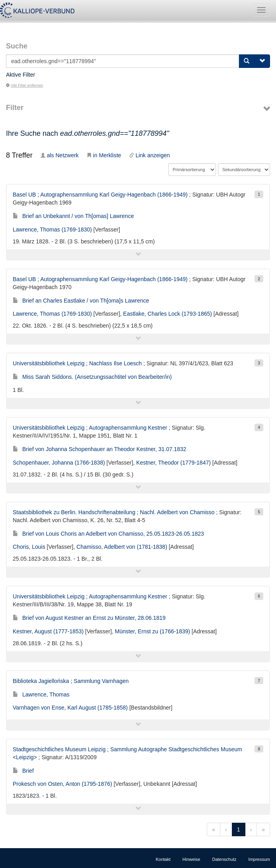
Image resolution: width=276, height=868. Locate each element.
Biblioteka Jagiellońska (41, 681)
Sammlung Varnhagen (101, 681)
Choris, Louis (29, 547)
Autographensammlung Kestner (128, 428)
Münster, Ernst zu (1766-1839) (153, 631)
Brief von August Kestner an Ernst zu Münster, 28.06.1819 (89, 618)
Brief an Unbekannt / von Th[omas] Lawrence (73, 216)
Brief (23, 771)
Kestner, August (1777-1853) (48, 631)
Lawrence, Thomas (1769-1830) (52, 230)
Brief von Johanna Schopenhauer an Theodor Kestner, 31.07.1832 (99, 449)
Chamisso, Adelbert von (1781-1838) (122, 547)
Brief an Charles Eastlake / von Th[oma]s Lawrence (81, 301)
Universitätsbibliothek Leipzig (49, 363)
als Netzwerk (60, 155)
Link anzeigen (150, 155)
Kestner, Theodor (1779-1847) (174, 463)
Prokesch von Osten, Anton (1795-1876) (62, 784)
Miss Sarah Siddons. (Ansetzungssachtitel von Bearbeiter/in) (92, 377)
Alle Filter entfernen (24, 85)
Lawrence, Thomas (41, 694)
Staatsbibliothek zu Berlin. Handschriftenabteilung (74, 512)
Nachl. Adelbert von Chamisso (177, 512)
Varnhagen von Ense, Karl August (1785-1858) (70, 708)
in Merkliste (104, 155)
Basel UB (24, 195)
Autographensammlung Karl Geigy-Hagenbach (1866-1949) (114, 195)
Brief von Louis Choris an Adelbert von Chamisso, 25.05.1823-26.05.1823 (108, 534)
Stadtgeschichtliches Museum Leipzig (59, 749)
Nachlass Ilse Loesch (115, 363)
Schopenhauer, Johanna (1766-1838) (59, 463)
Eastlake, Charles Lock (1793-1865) (168, 314)
